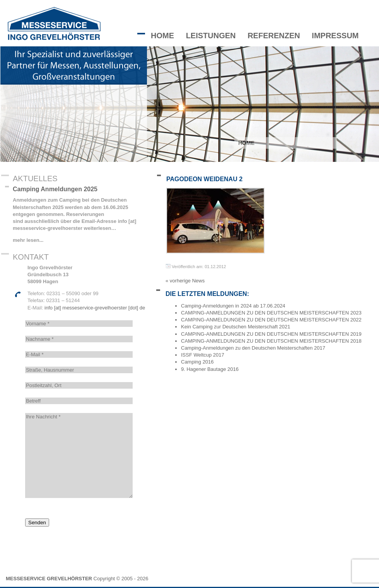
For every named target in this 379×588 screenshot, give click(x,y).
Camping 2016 (197, 362)
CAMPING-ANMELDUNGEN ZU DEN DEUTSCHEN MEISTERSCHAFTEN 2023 (271, 313)
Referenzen (274, 36)
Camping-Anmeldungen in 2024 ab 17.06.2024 (233, 306)
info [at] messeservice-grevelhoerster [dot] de (95, 308)
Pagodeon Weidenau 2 (204, 179)
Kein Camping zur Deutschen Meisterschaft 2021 (236, 327)
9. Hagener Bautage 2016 (210, 369)
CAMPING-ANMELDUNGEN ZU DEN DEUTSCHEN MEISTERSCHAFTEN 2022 (271, 320)
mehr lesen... (28, 240)
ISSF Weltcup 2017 (203, 355)
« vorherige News (185, 281)
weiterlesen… (99, 228)
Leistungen (211, 36)
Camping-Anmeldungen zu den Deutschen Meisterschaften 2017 (253, 348)
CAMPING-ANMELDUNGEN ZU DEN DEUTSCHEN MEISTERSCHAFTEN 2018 (271, 341)
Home (162, 36)
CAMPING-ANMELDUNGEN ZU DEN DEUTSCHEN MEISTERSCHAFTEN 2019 (271, 334)
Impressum (335, 36)
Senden (37, 523)
